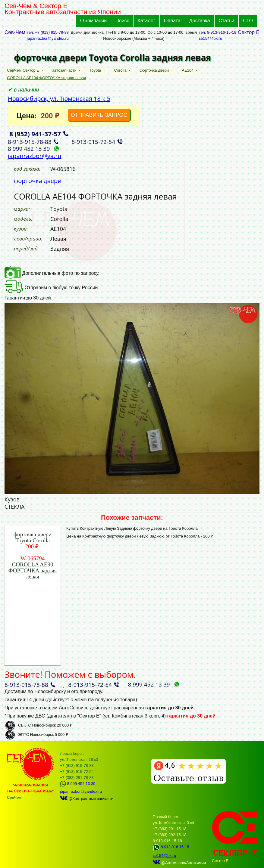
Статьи (227, 21)
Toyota (96, 70)
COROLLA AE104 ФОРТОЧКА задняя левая (46, 78)
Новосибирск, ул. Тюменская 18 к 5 (59, 99)
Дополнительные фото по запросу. (52, 273)
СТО (248, 21)
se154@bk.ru (211, 38)
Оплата (172, 21)
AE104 (188, 70)
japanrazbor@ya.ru (35, 156)
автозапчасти (65, 70)
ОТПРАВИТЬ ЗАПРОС (99, 115)
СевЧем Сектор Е (24, 70)
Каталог (146, 21)
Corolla (121, 70)
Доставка (200, 21)
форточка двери (155, 70)
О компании (93, 21)
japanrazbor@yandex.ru (48, 38)
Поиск (122, 21)
